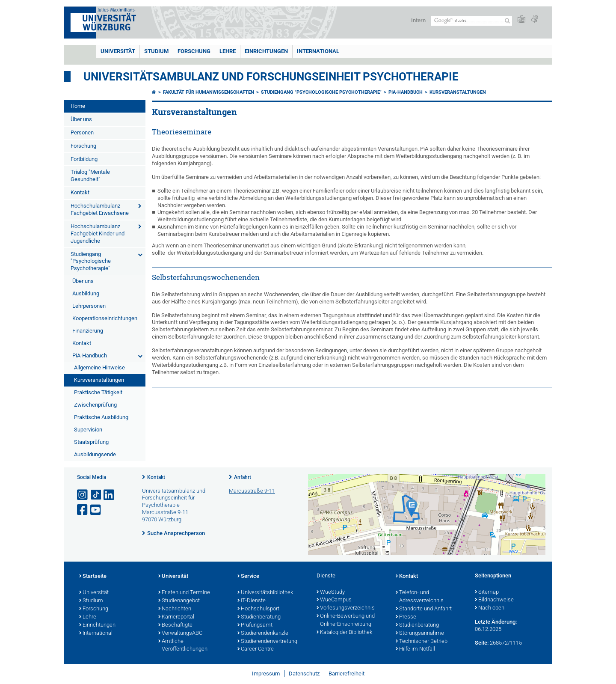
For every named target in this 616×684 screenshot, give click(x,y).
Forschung (194, 51)
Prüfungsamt (255, 625)
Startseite (93, 577)
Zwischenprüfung (95, 405)
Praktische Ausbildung (101, 417)
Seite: (482, 643)
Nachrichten (175, 609)
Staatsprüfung (91, 442)
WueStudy (331, 592)
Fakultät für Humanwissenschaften (209, 92)
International (318, 51)
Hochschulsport (258, 609)
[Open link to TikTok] (96, 495)
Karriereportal (176, 617)
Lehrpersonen (89, 306)
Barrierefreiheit (346, 674)
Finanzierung (88, 331)
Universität (118, 51)
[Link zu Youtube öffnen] (96, 510)
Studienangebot (179, 601)
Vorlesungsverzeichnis (346, 608)
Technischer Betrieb (422, 642)
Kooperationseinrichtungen (105, 318)
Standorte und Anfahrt (424, 609)
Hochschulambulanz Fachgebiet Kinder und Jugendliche (98, 233)
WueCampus (334, 600)
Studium (156, 51)
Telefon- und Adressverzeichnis (420, 597)
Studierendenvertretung (267, 642)
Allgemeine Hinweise (99, 367)
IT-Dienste (252, 601)
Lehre (228, 51)
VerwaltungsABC (180, 633)
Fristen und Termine (184, 593)
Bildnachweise (494, 600)
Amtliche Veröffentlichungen (183, 646)
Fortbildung (84, 159)
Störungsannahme (420, 633)
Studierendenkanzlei (264, 633)
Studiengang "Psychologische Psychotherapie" (91, 261)
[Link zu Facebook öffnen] (83, 510)
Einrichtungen (266, 51)
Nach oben (490, 608)
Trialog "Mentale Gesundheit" (90, 175)
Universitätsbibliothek (265, 593)
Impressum (266, 674)
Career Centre (256, 649)
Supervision (88, 430)
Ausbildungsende (95, 454)
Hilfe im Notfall (415, 649)
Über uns (81, 119)
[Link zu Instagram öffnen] (83, 495)
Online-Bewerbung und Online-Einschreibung (346, 620)
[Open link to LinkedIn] (110, 495)
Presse (406, 617)
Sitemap (487, 592)
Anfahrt (243, 477)
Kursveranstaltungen (99, 380)
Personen (82, 132)
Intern (418, 20)
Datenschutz (304, 674)
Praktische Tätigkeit (98, 392)
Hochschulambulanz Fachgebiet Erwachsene (100, 209)
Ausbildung (86, 293)
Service (248, 577)
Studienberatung (259, 617)
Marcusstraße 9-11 (252, 491)
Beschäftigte (175, 625)
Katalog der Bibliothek (344, 633)
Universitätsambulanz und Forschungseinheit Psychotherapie (271, 77)
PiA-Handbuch (90, 355)
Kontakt (80, 192)
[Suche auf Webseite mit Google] (472, 21)
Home (78, 106)
